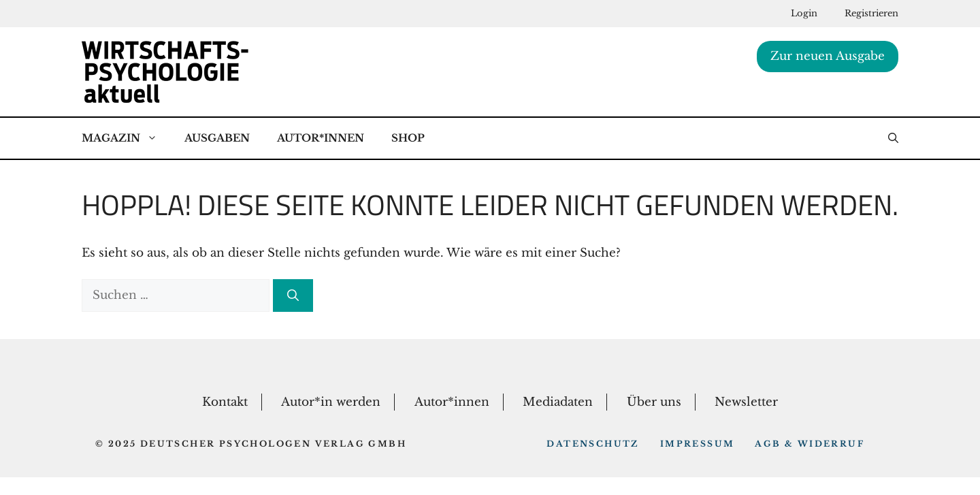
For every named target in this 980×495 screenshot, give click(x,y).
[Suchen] (293, 296)
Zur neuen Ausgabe (828, 56)
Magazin (126, 138)
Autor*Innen (321, 138)
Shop (408, 138)
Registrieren (871, 13)
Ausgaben (217, 138)
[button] (893, 138)
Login (804, 13)
